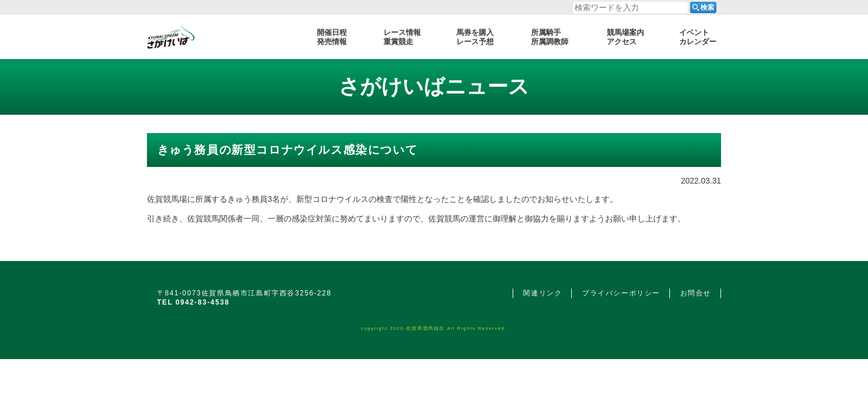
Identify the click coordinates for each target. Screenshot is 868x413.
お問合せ (696, 293)
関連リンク (542, 293)
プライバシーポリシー (621, 293)
